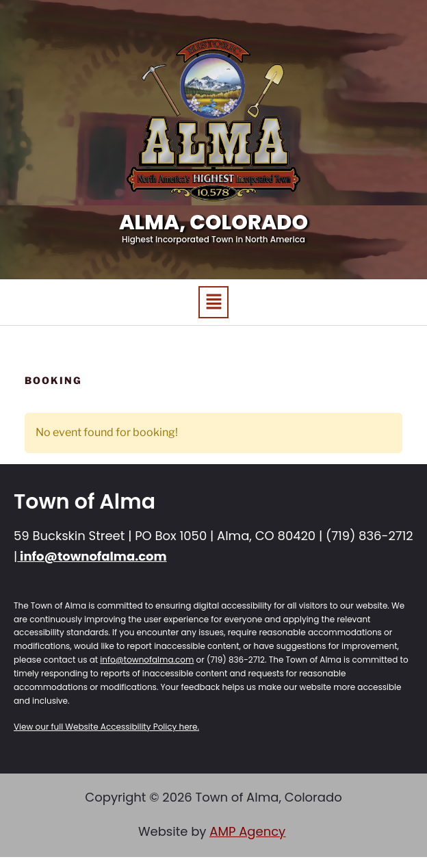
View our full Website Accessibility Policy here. (106, 727)
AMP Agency (247, 831)
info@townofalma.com (92, 556)
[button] (213, 302)
